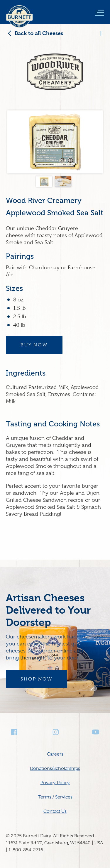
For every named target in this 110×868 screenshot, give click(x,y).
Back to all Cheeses (39, 33)
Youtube (96, 732)
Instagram (55, 732)
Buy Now (34, 345)
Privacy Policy (55, 783)
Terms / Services (55, 797)
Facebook (15, 732)
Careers (55, 754)
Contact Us (55, 811)
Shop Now (37, 679)
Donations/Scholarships (55, 768)
